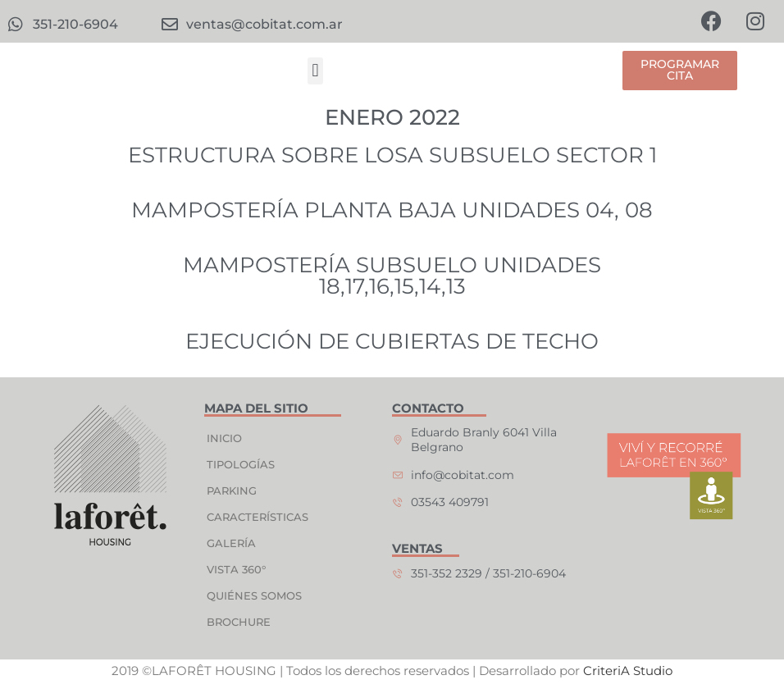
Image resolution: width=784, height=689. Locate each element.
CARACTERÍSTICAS (258, 518)
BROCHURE (239, 623)
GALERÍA (231, 544)
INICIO (224, 439)
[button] (315, 72)
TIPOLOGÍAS (241, 465)
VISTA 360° (236, 570)
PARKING (232, 491)
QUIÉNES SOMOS (254, 596)
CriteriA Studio (628, 671)
